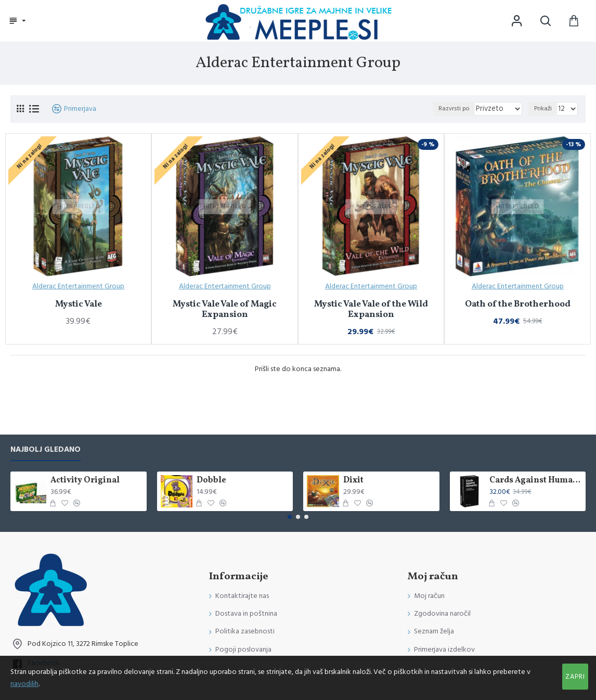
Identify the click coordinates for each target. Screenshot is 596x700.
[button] (290, 517)
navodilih (24, 684)
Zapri (575, 677)
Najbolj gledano (46, 450)
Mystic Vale (79, 304)
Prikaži (545, 109)
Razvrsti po (461, 109)
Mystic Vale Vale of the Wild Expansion (371, 310)
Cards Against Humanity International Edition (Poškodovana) (536, 481)
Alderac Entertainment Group (78, 286)
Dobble (211, 481)
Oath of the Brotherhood (518, 304)
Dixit (353, 481)
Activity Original (85, 481)
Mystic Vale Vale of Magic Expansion (225, 310)
